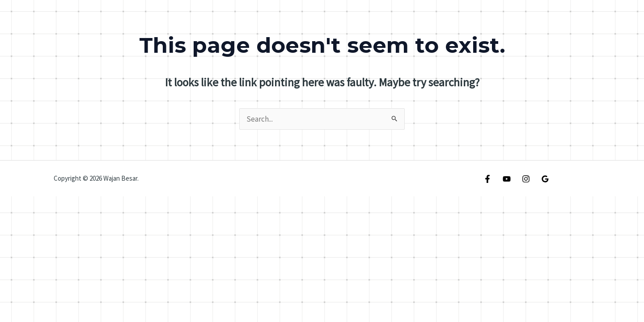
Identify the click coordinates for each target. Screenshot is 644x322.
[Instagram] (526, 179)
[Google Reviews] (545, 179)
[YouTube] (507, 179)
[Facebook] (487, 179)
